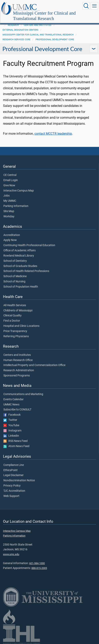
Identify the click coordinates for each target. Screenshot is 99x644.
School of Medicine (15, 276)
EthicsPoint (10, 470)
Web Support (11, 496)
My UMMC (10, 201)
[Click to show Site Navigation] (94, 6)
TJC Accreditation (14, 491)
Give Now (9, 186)
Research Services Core (16, 40)
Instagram (12, 431)
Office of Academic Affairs (19, 251)
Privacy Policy (12, 486)
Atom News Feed (16, 446)
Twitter (10, 420)
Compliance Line (14, 465)
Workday (9, 217)
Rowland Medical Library (19, 256)
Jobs (6, 196)
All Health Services (15, 305)
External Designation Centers (20, 30)
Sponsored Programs (17, 376)
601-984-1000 (37, 563)
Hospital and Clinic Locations (21, 326)
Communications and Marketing (23, 394)
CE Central (10, 175)
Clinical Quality (12, 316)
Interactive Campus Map (19, 191)
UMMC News (11, 405)
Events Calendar (13, 399)
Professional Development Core (55, 40)
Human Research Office (18, 360)
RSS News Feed (15, 441)
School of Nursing (14, 282)
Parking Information (16, 206)
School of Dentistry (15, 261)
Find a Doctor (12, 321)
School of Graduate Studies (20, 266)
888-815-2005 (39, 568)
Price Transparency (15, 331)
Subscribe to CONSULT (17, 410)
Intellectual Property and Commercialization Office (34, 365)
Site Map (9, 211)
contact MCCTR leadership (53, 134)
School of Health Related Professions (26, 271)
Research (13, 25)
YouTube (11, 425)
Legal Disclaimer (13, 475)
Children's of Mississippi (18, 311)
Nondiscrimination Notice (19, 480)
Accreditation (12, 235)
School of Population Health (21, 287)
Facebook (12, 415)
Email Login (11, 180)
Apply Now (10, 240)
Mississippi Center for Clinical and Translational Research (44, 16)
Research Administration (19, 370)
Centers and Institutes (38, 25)
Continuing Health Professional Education (29, 245)
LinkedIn (11, 436)
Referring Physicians (16, 336)
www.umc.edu (11, 554)
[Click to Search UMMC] (86, 6)
